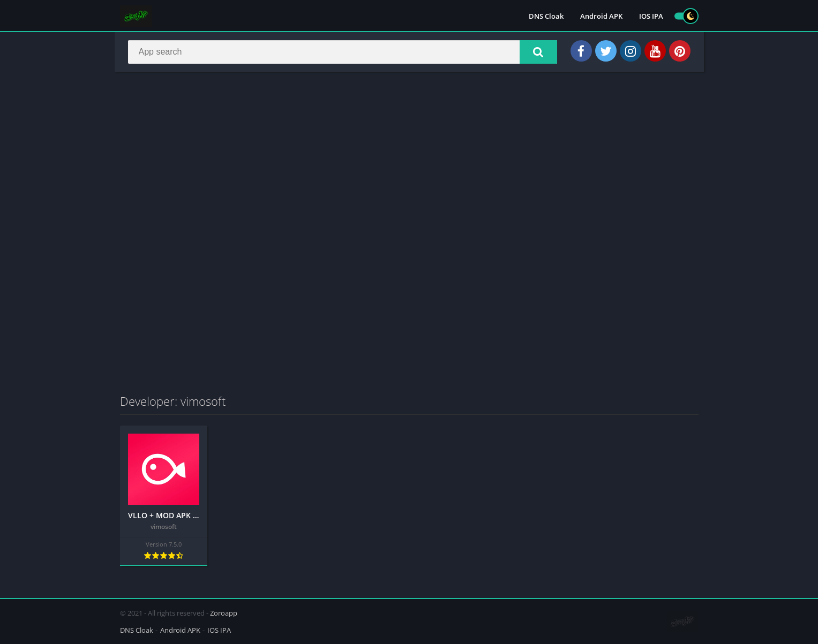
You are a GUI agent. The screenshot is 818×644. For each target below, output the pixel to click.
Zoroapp (224, 613)
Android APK (601, 16)
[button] (538, 52)
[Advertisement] (409, 157)
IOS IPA (651, 16)
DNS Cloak (546, 16)
